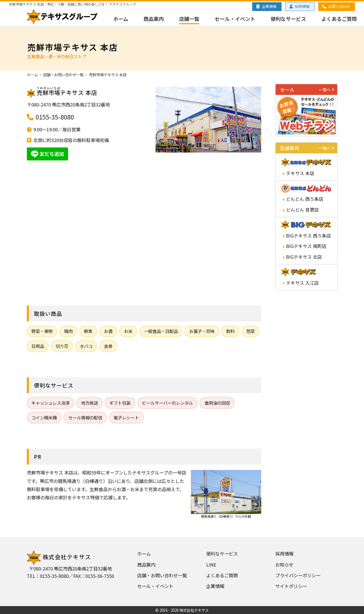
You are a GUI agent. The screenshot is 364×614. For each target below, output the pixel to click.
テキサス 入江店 (302, 283)
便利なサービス (288, 19)
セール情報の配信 (85, 417)
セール (308, 90)
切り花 (62, 346)
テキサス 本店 (300, 173)
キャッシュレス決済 (50, 403)
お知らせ (284, 565)
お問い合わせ (339, 6)
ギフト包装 (120, 403)
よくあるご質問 (339, 19)
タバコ (86, 346)
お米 (128, 331)
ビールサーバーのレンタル (167, 403)
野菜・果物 (42, 331)
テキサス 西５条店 (309, 236)
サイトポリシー (291, 586)
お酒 (108, 331)
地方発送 (90, 403)
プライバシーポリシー (298, 575)
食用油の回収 (217, 403)
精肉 (68, 331)
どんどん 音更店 (302, 210)
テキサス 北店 (304, 257)
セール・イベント (235, 19)
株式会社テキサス (59, 557)
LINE (211, 565)
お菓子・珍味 (202, 331)
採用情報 (302, 6)
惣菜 (250, 331)
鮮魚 (88, 331)
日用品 (38, 346)
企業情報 (269, 6)
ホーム (121, 19)
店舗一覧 (189, 19)
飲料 (230, 331)
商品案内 (154, 19)
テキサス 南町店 (306, 246)
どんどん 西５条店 (305, 199)
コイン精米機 (44, 417)
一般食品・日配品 (161, 331)
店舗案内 (308, 148)
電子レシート (126, 417)
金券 (108, 346)
